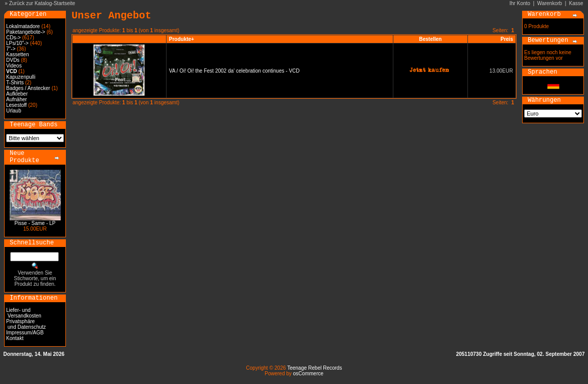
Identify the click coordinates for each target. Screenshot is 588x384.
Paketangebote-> (26, 32)
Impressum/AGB (25, 333)
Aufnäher (17, 99)
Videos (14, 66)
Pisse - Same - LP (35, 223)
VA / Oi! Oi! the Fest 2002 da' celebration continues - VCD (234, 71)
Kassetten (17, 54)
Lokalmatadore (23, 26)
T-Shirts (15, 83)
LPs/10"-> (17, 43)
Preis (507, 39)
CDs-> (14, 38)
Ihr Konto (520, 3)
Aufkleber (17, 94)
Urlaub (14, 111)
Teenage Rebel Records (314, 368)
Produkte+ (182, 39)
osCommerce (308, 374)
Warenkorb (550, 3)
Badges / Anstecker (28, 88)
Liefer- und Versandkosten (24, 313)
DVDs (13, 60)
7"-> (11, 49)
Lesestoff (16, 105)
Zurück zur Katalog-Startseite (42, 3)
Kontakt (15, 338)
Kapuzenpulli (21, 77)
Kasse (576, 3)
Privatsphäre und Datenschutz (26, 324)
